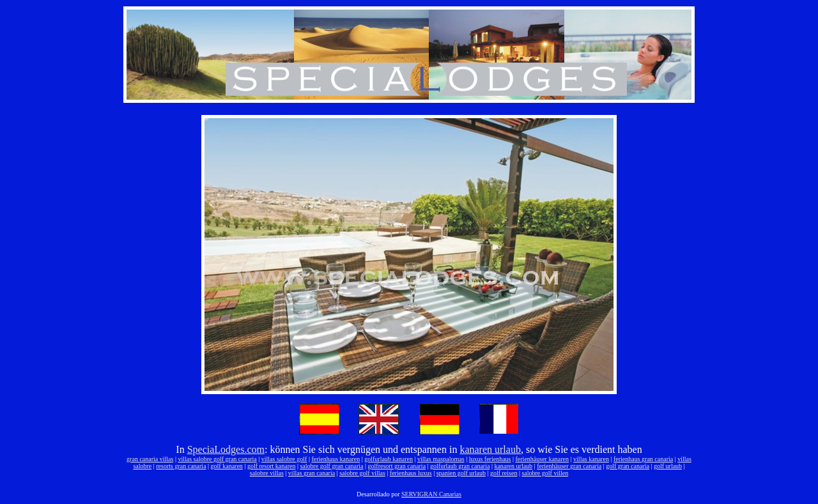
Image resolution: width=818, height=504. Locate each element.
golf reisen (504, 473)
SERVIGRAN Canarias (431, 494)
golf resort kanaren (272, 466)
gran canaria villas (150, 459)
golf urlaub (668, 466)
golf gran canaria (628, 466)
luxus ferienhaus (490, 459)
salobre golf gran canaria (331, 466)
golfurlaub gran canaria (460, 466)
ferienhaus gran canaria (643, 459)
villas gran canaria (312, 473)
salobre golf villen (545, 473)
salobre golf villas (362, 473)
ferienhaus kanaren (336, 459)
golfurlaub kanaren (389, 459)
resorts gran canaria (181, 466)
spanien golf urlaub (461, 473)
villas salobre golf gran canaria (217, 459)
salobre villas (267, 473)
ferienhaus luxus (411, 473)
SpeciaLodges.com (226, 449)
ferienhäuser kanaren (543, 459)
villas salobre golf (284, 459)
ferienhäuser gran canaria (569, 466)
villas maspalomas (441, 459)
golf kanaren (227, 466)
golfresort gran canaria (397, 466)
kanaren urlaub (490, 449)
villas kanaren (591, 459)
